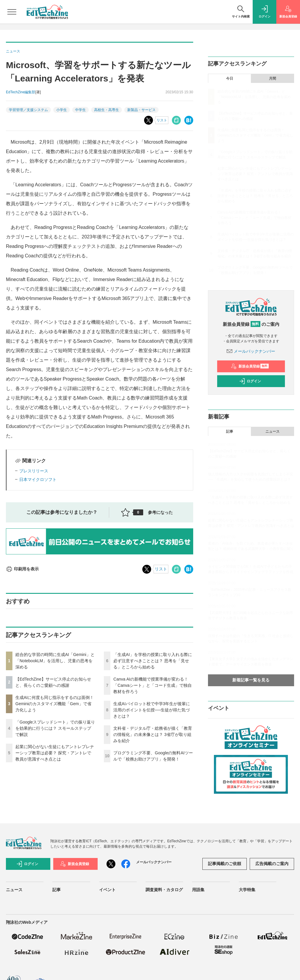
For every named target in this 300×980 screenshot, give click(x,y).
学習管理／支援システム (28, 110)
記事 (230, 432)
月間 (272, 78)
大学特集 (247, 890)
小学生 (62, 110)
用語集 (198, 890)
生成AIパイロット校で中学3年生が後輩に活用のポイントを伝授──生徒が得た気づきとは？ (152, 710)
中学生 (80, 110)
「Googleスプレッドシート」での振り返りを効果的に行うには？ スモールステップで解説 (55, 728)
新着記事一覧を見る (251, 680)
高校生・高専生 (107, 110)
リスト (162, 120)
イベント (107, 890)
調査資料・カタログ (164, 890)
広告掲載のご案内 (272, 864)
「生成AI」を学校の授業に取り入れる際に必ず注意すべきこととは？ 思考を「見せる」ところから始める (153, 661)
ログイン (250, 381)
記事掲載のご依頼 (225, 864)
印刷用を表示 (22, 569)
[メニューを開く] (12, 12)
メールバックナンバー (251, 351)
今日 (230, 78)
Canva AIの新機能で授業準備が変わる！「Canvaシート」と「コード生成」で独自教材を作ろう (152, 685)
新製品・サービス (141, 110)
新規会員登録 (250, 366)
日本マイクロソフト (38, 479)
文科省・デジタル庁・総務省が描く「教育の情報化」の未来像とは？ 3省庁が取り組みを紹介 (153, 734)
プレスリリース (34, 471)
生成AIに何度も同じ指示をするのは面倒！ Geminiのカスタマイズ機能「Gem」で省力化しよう (55, 704)
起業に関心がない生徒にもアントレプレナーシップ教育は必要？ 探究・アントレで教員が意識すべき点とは (55, 753)
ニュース (272, 432)
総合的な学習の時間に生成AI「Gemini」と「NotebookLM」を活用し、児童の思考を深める (55, 661)
